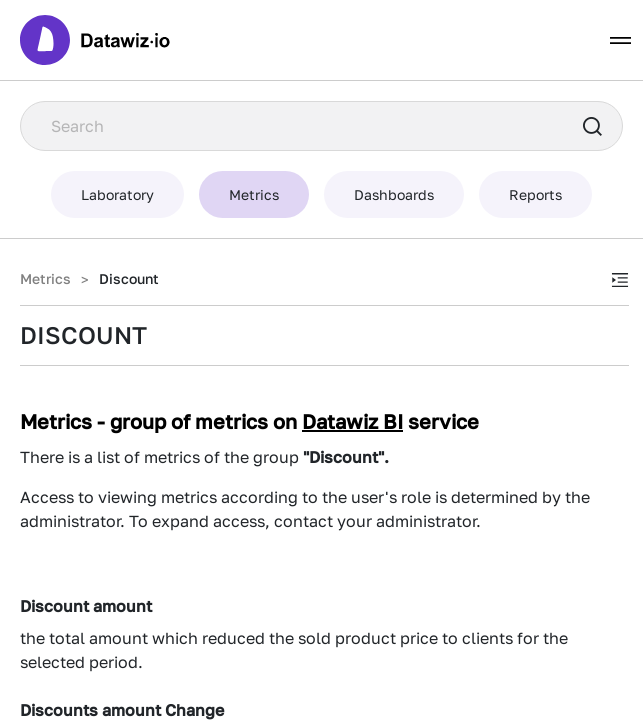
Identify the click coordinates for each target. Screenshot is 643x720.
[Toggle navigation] (620, 40)
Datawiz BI (352, 421)
